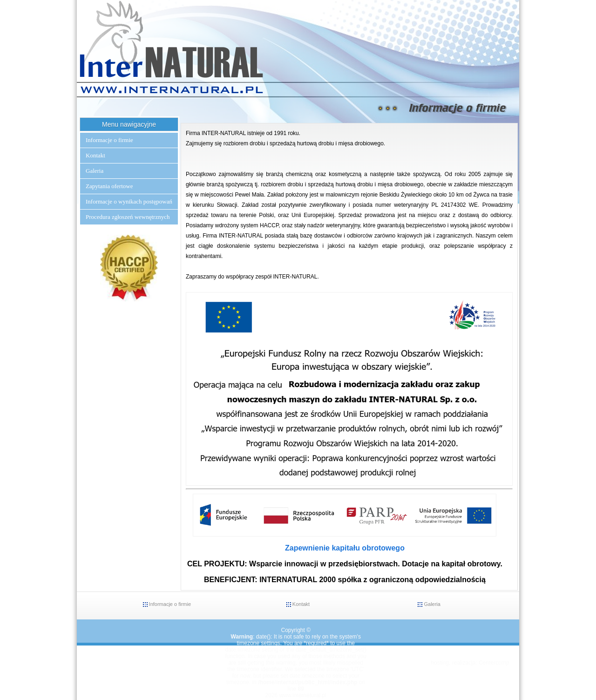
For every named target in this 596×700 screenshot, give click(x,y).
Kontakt (95, 155)
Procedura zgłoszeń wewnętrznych (128, 217)
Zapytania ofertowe (109, 186)
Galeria (95, 171)
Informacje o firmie (109, 140)
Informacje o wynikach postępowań (129, 201)
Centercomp (494, 663)
